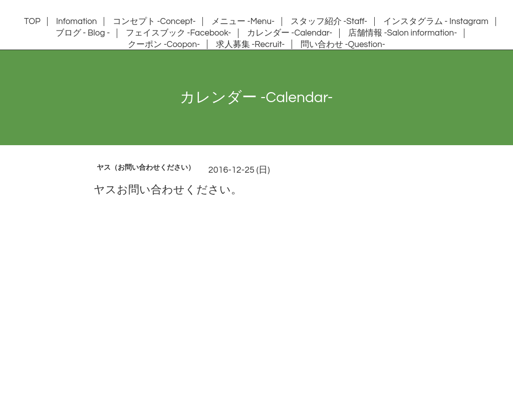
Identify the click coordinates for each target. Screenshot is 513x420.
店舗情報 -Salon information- (403, 33)
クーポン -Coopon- (164, 45)
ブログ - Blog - (83, 33)
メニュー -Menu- (243, 22)
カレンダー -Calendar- (290, 33)
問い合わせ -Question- (343, 45)
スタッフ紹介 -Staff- (329, 22)
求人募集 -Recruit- (250, 45)
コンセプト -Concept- (154, 22)
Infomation (76, 22)
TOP (32, 22)
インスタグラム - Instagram (436, 22)
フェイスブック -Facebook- (179, 33)
